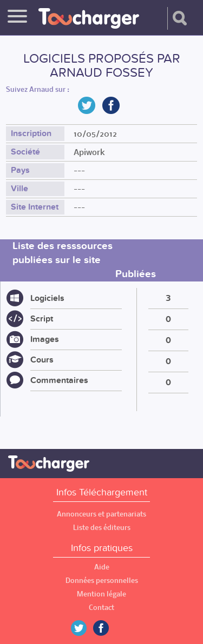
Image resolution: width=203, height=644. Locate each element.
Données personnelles (102, 581)
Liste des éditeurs (102, 528)
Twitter (83, 628)
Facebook (109, 628)
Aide (102, 567)
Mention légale (101, 594)
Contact (101, 608)
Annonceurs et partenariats (101, 514)
